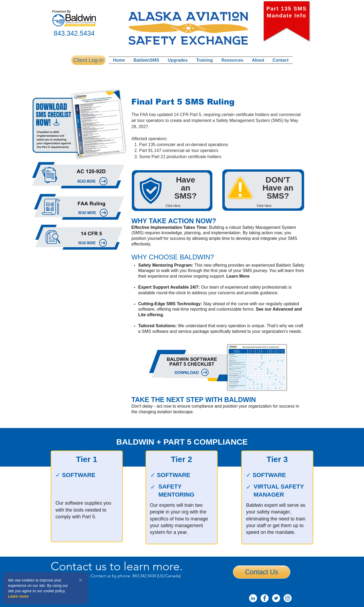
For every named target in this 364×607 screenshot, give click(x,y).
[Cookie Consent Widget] (46, 588)
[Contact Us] (262, 572)
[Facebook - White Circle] (265, 598)
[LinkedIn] (253, 598)
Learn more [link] (18, 596)
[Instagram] (288, 598)
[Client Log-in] (88, 60)
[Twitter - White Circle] (276, 598)
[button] (80, 580)
